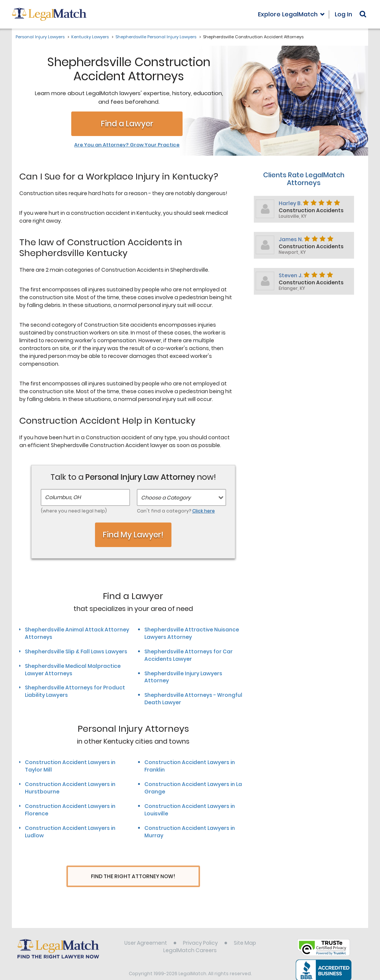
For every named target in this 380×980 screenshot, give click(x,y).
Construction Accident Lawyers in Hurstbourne (70, 788)
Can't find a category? (176, 511)
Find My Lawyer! (133, 535)
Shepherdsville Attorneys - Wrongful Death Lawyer (193, 699)
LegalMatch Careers (190, 937)
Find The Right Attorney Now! (133, 876)
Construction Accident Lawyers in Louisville (190, 810)
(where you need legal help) (74, 511)
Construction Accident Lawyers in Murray (190, 832)
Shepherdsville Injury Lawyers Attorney (183, 677)
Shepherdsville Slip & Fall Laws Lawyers (76, 651)
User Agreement (146, 929)
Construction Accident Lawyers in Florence (70, 810)
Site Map (245, 929)
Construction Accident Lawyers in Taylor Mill (70, 766)
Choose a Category (166, 498)
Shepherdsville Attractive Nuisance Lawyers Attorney (192, 633)
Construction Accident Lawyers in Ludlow (70, 832)
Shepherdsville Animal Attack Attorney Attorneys (77, 633)
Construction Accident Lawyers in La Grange (193, 788)
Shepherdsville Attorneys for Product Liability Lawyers (75, 691)
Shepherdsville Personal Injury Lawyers (156, 37)
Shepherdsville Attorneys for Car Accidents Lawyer (189, 655)
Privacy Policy (200, 929)
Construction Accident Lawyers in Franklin (190, 766)
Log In (343, 14)
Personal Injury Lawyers (40, 37)
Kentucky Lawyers (90, 37)
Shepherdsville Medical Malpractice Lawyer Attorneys (73, 670)
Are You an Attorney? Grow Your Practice (127, 145)
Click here (204, 511)
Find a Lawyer (127, 124)
